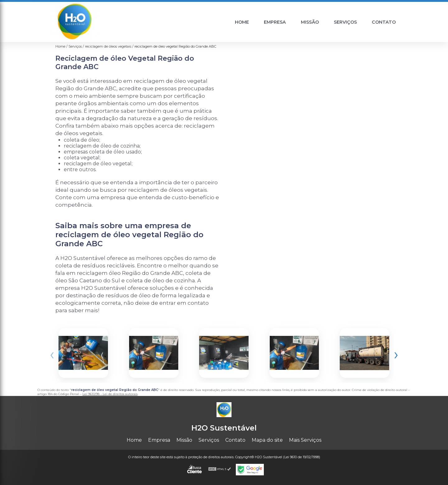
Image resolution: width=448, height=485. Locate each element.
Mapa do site (267, 440)
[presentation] (52, 355)
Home (242, 22)
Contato (384, 22)
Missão (310, 22)
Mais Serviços (305, 440)
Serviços (345, 22)
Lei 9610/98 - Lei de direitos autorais (110, 394)
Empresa (275, 22)
